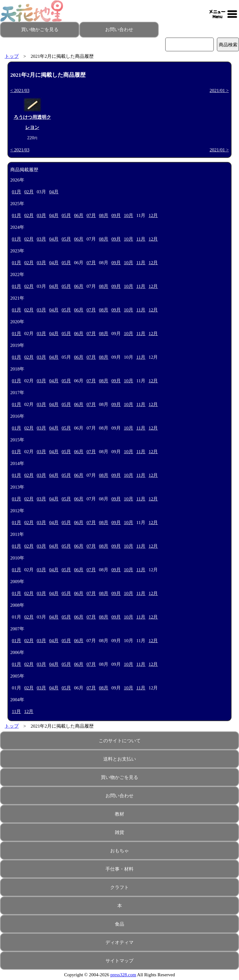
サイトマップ (119, 961)
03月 (41, 215)
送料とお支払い (120, 759)
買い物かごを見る (40, 30)
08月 (104, 215)
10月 (129, 215)
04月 (54, 192)
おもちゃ (119, 851)
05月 (66, 215)
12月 (153, 215)
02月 (29, 192)
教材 (119, 814)
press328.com (123, 975)
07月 (91, 215)
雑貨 (119, 832)
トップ (12, 56)
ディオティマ (119, 942)
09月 (116, 215)
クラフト (119, 887)
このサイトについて (120, 741)
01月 (16, 192)
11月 (141, 239)
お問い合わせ (119, 30)
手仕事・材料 (119, 869)
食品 (119, 924)
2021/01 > (219, 90)
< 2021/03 (20, 90)
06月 (79, 215)
